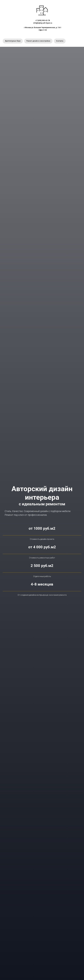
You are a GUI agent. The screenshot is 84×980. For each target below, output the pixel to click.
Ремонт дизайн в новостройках (38, 41)
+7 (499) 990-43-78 (43, 20)
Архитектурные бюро (13, 41)
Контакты (60, 41)
